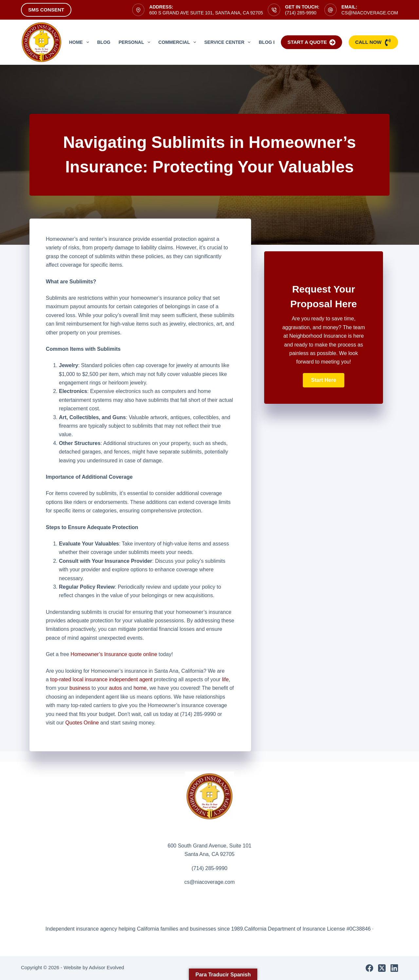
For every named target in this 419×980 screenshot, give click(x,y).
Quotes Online (82, 723)
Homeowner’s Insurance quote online (114, 654)
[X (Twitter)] (382, 968)
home (140, 688)
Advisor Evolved (107, 967)
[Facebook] (369, 968)
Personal (136, 42)
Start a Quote (311, 42)
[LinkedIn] (394, 968)
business (80, 688)
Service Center (229, 42)
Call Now (373, 42)
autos (115, 688)
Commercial (179, 42)
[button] (323, 380)
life (225, 679)
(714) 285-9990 (301, 13)
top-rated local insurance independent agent (101, 679)
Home (80, 42)
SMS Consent (46, 10)
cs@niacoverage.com (370, 13)
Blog (104, 42)
